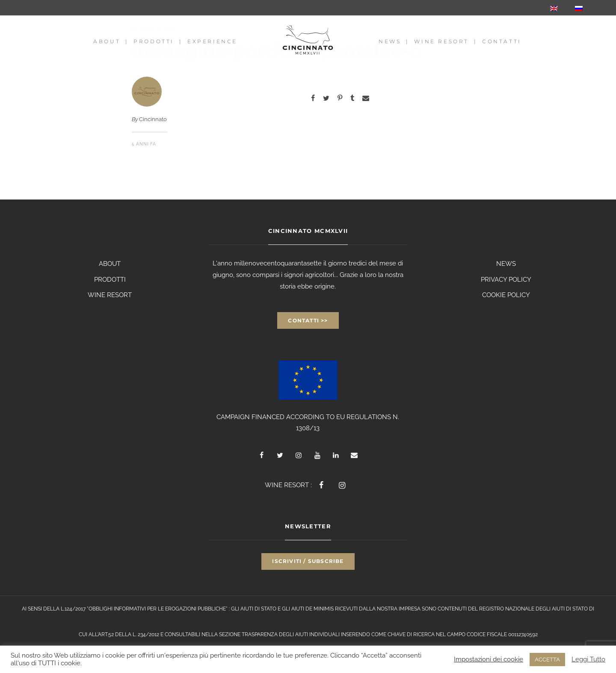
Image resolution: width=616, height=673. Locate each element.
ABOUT (110, 264)
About (107, 41)
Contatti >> (308, 320)
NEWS (506, 264)
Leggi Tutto (588, 659)
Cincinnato (153, 119)
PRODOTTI (110, 280)
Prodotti (154, 41)
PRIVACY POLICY (506, 280)
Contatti (502, 41)
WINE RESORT (110, 295)
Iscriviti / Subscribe (308, 561)
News (390, 41)
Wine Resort (441, 41)
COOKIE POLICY (506, 295)
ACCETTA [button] (547, 660)
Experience (212, 41)
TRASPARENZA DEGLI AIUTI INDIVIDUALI (291, 634)
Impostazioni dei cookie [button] (489, 659)
